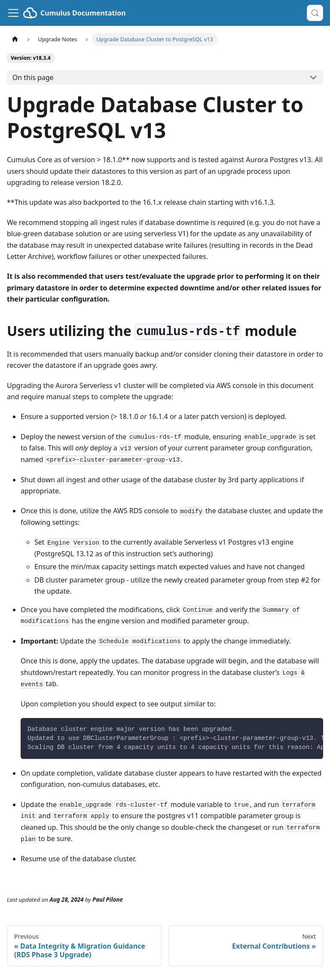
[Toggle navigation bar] (13, 13)
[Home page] (15, 39)
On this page (33, 77)
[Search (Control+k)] (315, 13)
